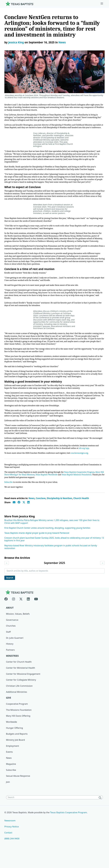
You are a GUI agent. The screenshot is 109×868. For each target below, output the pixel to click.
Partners (10, 667)
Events (9, 769)
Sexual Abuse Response (18, 793)
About (10, 625)
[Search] (101, 815)
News (62, 42)
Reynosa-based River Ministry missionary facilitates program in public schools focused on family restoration (51, 563)
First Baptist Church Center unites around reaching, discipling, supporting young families (47, 544)
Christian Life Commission (19, 703)
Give (9, 715)
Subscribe (9, 499)
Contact (8, 850)
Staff (8, 649)
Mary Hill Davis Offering (18, 733)
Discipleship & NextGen (59, 515)
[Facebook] (7, 615)
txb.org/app (87, 464)
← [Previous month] (7, 579)
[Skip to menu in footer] (102, 4)
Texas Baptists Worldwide (52, 491)
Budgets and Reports (17, 751)
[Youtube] (36, 615)
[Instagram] (13, 615)
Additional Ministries (17, 709)
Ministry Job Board (15, 757)
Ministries (12, 673)
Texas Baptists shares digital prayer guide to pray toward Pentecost (37, 550)
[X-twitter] (21, 615)
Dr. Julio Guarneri (15, 655)
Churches (11, 643)
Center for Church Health (19, 679)
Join (8, 799)
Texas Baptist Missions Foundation (83, 491)
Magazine (11, 781)
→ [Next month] (102, 579)
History (10, 661)
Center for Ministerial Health (21, 685)
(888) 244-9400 (12, 856)
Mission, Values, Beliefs (18, 631)
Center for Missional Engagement (23, 691)
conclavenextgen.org (82, 469)
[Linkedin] (28, 615)
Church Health (81, 515)
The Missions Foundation (19, 727)
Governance (12, 637)
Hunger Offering (15, 745)
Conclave (41, 515)
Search (10, 594)
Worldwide (12, 739)
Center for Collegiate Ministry (21, 697)
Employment (13, 763)
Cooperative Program (17, 721)
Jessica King (16, 42)
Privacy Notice (12, 844)
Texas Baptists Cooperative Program (82, 488)
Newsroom (10, 838)
